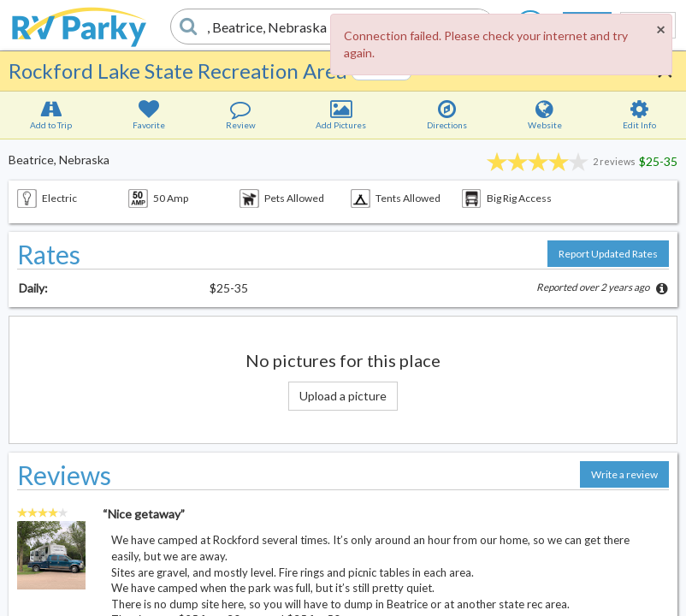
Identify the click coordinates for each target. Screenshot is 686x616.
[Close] (660, 29)
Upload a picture (343, 396)
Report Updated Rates (608, 254)
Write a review (624, 474)
